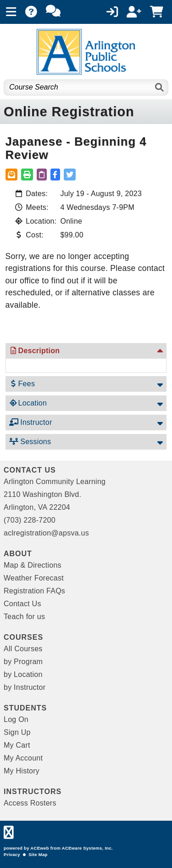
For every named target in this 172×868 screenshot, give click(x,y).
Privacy (12, 854)
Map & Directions (33, 565)
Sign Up (17, 732)
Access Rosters (30, 803)
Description (35, 351)
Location (28, 403)
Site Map (38, 854)
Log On (16, 719)
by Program (23, 662)
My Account (23, 758)
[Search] (160, 87)
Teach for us (24, 617)
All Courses (23, 649)
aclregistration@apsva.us (46, 533)
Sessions (30, 442)
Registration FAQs (34, 591)
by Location (23, 674)
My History (22, 771)
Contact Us (22, 604)
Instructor (31, 422)
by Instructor (25, 687)
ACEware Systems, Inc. (87, 848)
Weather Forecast (34, 578)
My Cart (17, 745)
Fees (22, 384)
